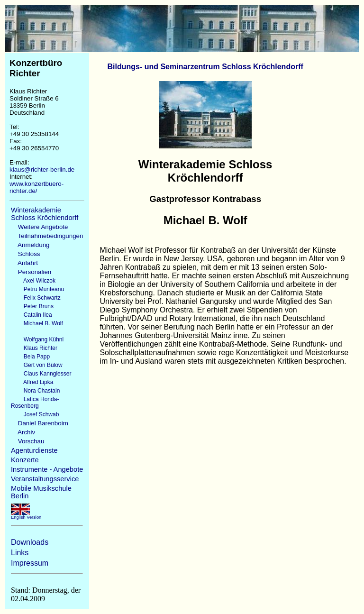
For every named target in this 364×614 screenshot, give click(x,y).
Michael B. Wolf (37, 323)
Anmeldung (30, 245)
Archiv (23, 432)
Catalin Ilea (32, 315)
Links (20, 553)
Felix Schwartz (36, 298)
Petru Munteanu (37, 289)
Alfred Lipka (32, 382)
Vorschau (27, 441)
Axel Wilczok (33, 281)
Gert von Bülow (37, 365)
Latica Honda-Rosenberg (35, 403)
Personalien (31, 272)
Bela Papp (30, 357)
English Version (26, 515)
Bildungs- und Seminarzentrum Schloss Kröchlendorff (205, 67)
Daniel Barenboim (40, 423)
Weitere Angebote (40, 227)
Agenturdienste (34, 450)
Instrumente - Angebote (47, 469)
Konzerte (25, 460)
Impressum (30, 563)
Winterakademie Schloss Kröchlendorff (45, 214)
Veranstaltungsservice (45, 479)
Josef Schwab (35, 414)
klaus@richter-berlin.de (42, 170)
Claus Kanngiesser (41, 374)
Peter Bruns (32, 306)
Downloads (30, 542)
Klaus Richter (34, 348)
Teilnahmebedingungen (47, 236)
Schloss (25, 254)
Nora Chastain (35, 391)
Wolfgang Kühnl (37, 339)
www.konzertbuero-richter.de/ (36, 187)
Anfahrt (24, 263)
